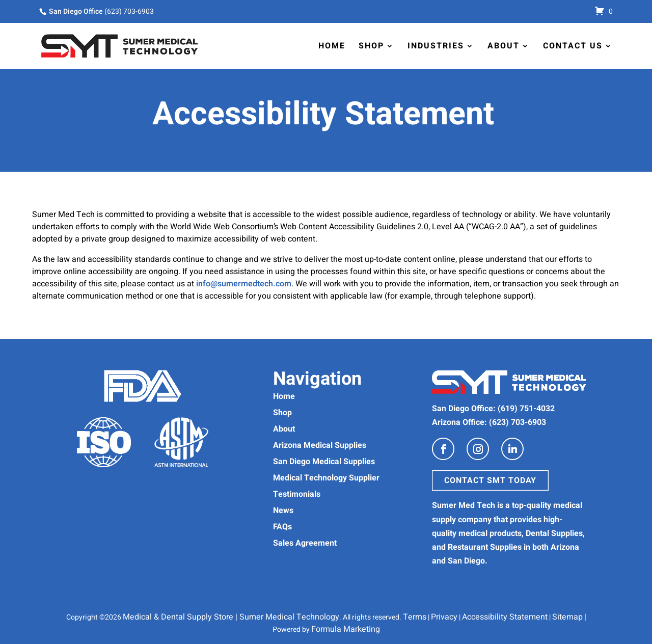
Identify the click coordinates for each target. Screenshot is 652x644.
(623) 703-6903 (129, 11)
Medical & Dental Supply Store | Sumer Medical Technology (231, 617)
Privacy (444, 617)
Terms (415, 617)
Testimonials (297, 494)
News (283, 511)
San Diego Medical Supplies (324, 462)
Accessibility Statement (505, 617)
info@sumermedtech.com (244, 284)
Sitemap (567, 617)
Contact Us (573, 46)
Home (332, 46)
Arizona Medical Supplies (320, 445)
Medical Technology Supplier (326, 478)
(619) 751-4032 (526, 409)
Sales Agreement (305, 543)
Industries (436, 46)
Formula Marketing (346, 629)
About (504, 46)
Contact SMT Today (490, 480)
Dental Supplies (554, 533)
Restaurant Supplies (485, 547)
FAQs (282, 527)
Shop (371, 46)
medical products (490, 533)
